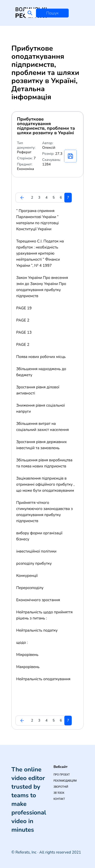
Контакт (59, 799)
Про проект (62, 775)
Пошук (52, 13)
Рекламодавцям (65, 781)
